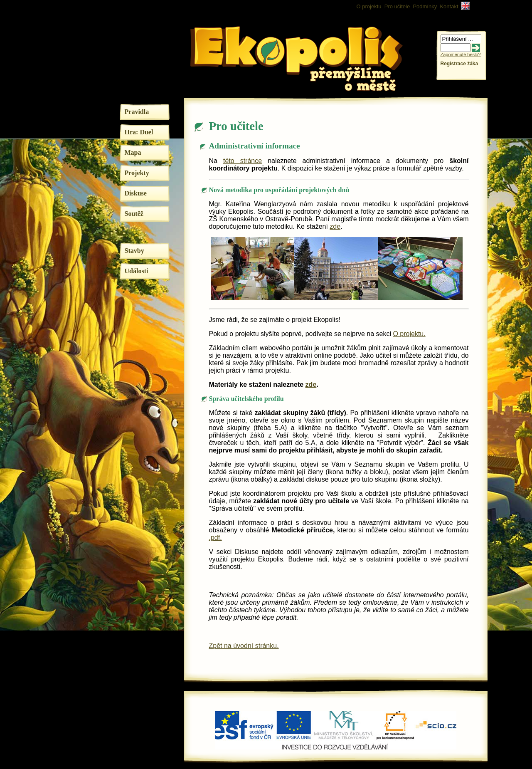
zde (335, 226)
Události (137, 271)
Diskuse (136, 193)
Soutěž (134, 214)
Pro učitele (397, 6)
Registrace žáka (459, 64)
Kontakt (449, 6)
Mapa (133, 152)
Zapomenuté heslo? (461, 54)
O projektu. (409, 334)
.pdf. (216, 538)
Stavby (134, 251)
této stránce (243, 161)
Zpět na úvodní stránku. (244, 646)
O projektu (369, 6)
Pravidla (137, 112)
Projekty (137, 173)
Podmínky (425, 6)
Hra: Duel (139, 132)
